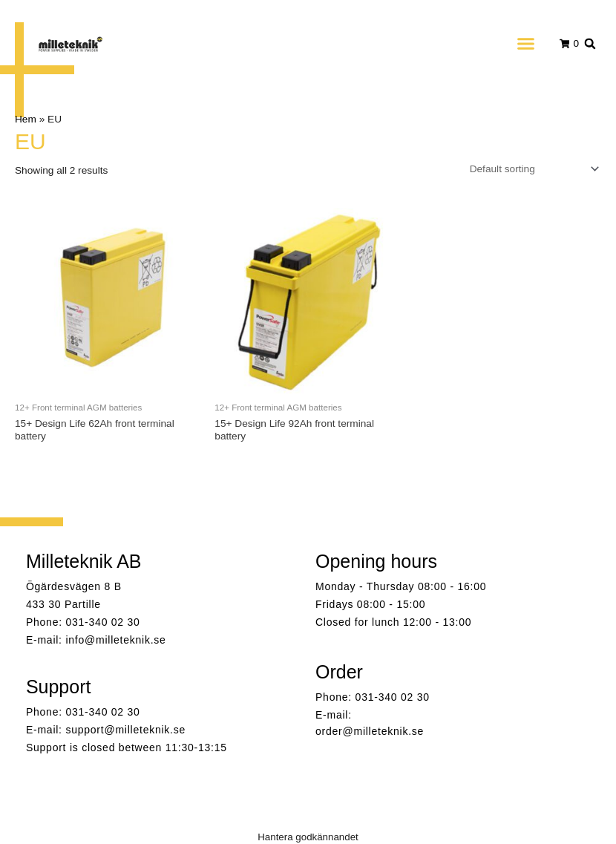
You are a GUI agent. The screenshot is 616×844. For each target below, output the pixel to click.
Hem (26, 119)
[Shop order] (531, 169)
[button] (525, 44)
